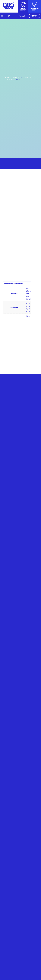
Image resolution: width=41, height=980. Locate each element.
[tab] (18, 284)
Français (22, 16)
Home (7, 77)
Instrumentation (16, 77)
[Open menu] (2, 16)
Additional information (13, 284)
